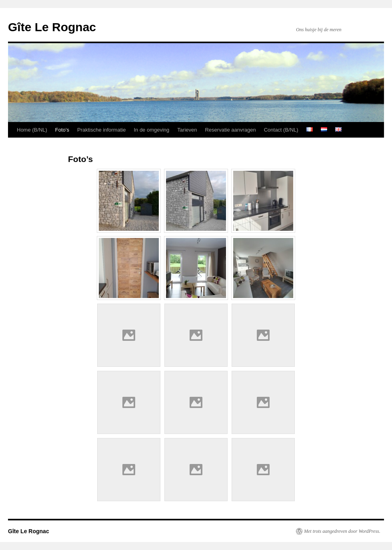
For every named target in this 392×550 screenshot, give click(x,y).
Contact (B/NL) (281, 130)
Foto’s (62, 130)
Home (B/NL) (32, 130)
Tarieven (187, 130)
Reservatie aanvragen (230, 130)
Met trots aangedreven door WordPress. (342, 531)
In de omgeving (151, 130)
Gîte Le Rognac (52, 27)
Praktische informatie (101, 130)
